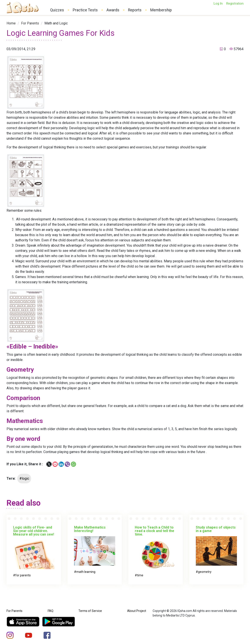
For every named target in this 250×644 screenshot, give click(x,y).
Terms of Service (90, 611)
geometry (205, 572)
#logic (24, 478)
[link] (11, 23)
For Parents (30, 23)
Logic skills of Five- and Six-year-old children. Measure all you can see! (34, 531)
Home (11, 23)
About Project (137, 611)
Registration (235, 3)
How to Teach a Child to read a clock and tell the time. (155, 531)
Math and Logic (56, 23)
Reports (135, 10)
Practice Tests (85, 10)
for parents (23, 575)
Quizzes (57, 10)
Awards (113, 10)
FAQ (51, 611)
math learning (86, 572)
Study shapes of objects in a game (216, 529)
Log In (218, 3)
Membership (161, 10)
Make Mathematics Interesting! (90, 529)
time (140, 575)
